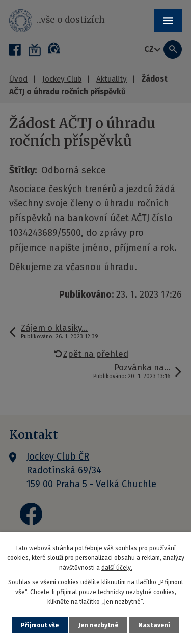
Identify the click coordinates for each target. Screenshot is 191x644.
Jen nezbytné (98, 625)
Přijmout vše (40, 625)
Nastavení (154, 625)
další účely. (117, 568)
